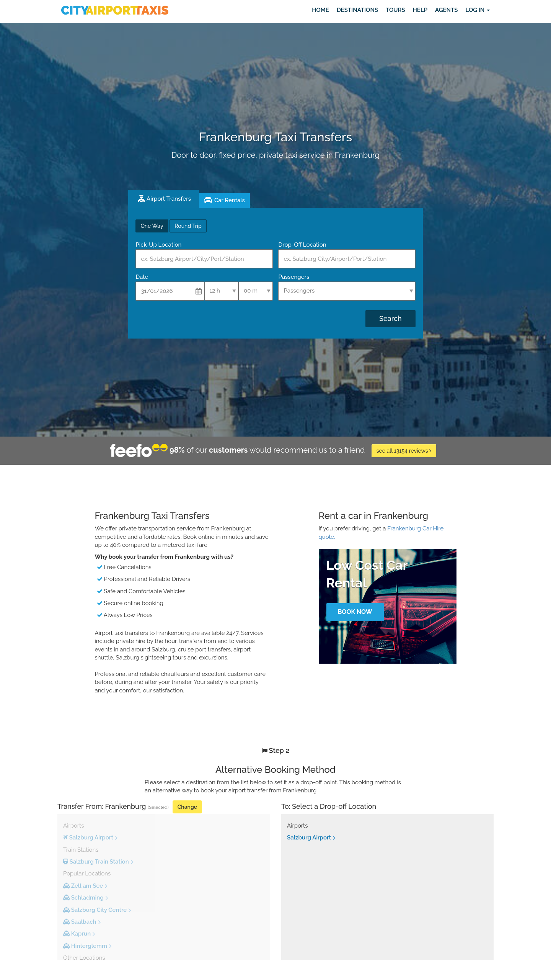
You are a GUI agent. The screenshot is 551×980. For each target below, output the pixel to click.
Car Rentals (230, 200)
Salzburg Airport (309, 838)
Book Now (355, 612)
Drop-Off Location (302, 245)
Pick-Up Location (158, 245)
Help (420, 10)
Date (142, 277)
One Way (152, 226)
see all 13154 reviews (404, 451)
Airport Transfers (169, 199)
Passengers (294, 277)
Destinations (357, 10)
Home (320, 10)
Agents (446, 10)
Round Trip (188, 226)
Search (390, 318)
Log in (478, 10)
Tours (395, 10)
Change (187, 807)
